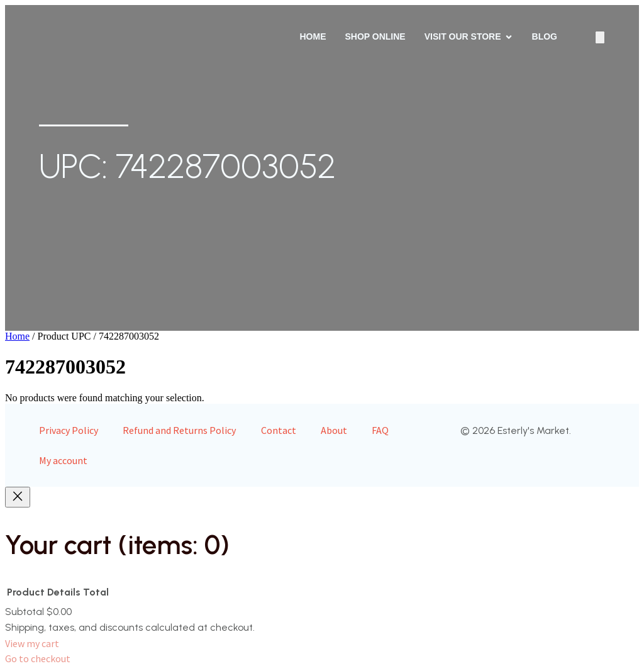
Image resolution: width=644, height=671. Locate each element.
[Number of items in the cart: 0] (600, 37)
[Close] (18, 497)
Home (313, 36)
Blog (545, 36)
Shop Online (375, 36)
